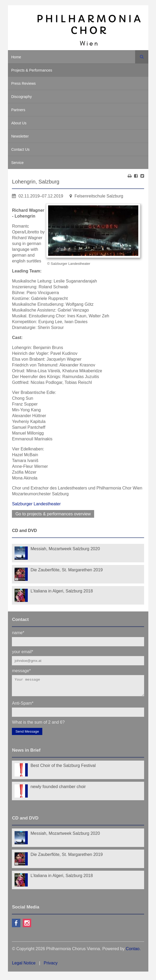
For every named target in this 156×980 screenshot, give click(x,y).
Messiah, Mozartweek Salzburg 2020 (65, 549)
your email (22, 651)
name (18, 632)
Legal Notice (24, 966)
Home (16, 57)
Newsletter (20, 136)
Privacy (51, 966)
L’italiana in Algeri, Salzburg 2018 (62, 591)
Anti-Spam (23, 706)
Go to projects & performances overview (53, 514)
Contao (133, 952)
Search (142, 57)
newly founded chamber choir (58, 790)
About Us (19, 123)
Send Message (27, 735)
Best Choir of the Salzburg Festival (63, 769)
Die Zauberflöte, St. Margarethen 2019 (66, 570)
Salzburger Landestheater (36, 504)
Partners (18, 110)
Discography (22, 97)
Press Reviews (24, 83)
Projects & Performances (32, 70)
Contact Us (20, 149)
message (21, 670)
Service (18, 163)
